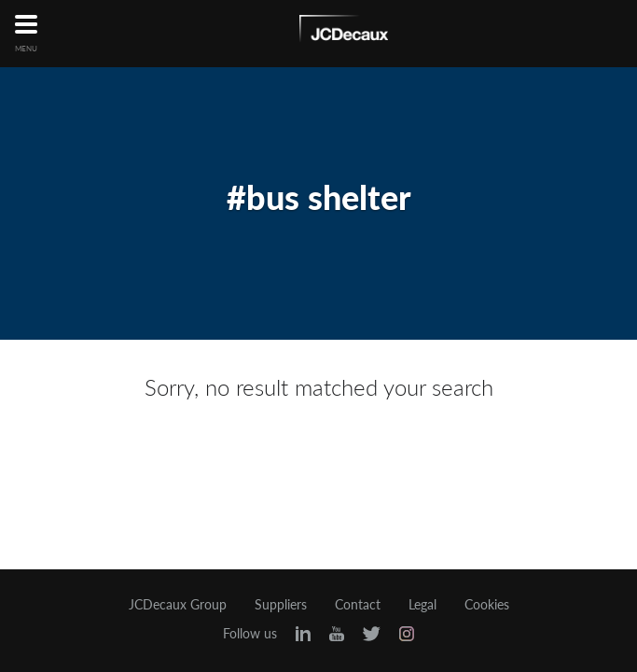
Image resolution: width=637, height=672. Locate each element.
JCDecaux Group (178, 605)
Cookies (487, 605)
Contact (358, 605)
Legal (422, 605)
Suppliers (281, 605)
